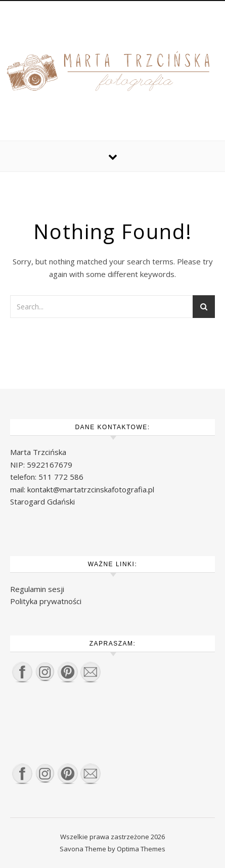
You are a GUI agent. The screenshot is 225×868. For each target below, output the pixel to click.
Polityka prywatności (46, 601)
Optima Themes (141, 849)
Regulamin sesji (37, 589)
